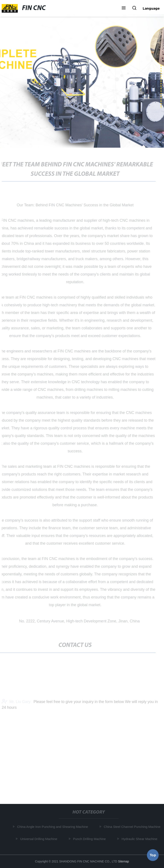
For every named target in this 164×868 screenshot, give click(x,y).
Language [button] (151, 8)
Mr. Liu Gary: (17, 703)
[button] (124, 8)
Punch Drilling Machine (90, 839)
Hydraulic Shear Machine (140, 839)
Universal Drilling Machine (39, 839)
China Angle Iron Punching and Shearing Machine (53, 827)
